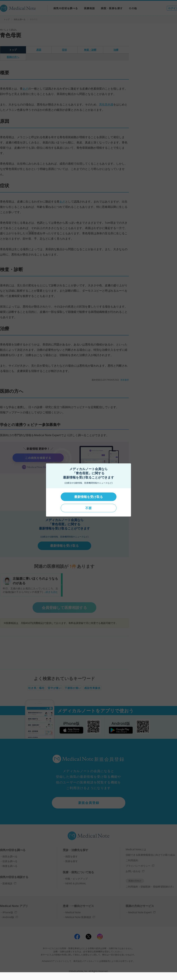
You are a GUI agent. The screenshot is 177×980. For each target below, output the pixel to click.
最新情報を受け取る (88, 497)
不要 (88, 508)
